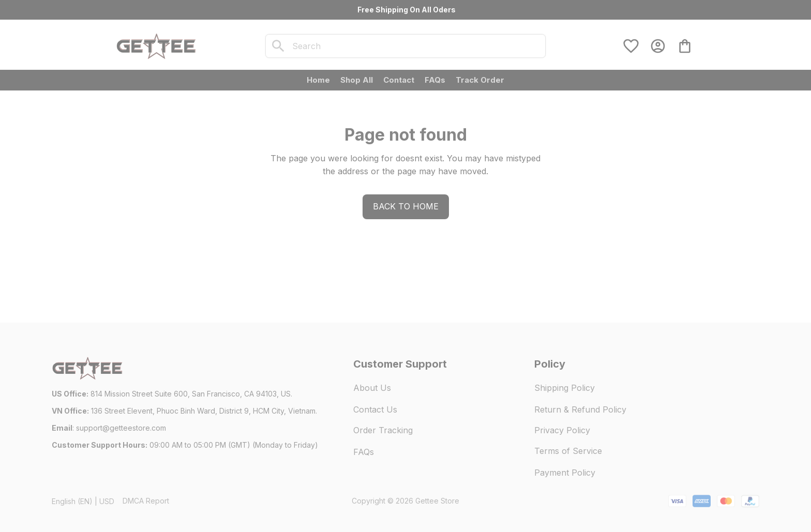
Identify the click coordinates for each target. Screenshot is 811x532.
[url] (121, 428)
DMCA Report (146, 501)
